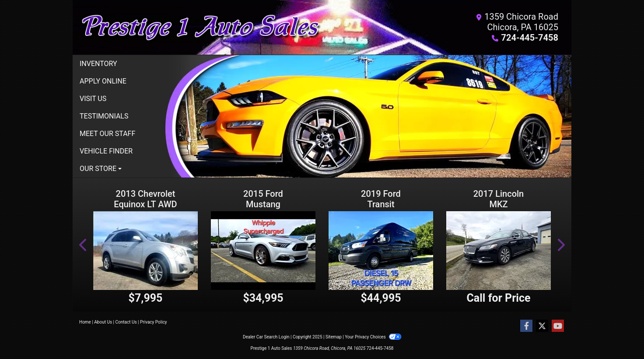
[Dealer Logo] (201, 27)
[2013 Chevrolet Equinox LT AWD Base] (145, 250)
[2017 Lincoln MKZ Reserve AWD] (499, 250)
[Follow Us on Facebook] (526, 326)
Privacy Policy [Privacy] (154, 322)
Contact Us (126, 322)
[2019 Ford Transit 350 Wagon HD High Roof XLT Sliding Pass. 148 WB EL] (381, 250)
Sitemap (334, 337)
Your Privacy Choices (373, 337)
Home (85, 322)
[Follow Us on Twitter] (542, 326)
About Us (103, 322)
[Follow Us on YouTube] (558, 326)
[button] (84, 245)
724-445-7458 (530, 38)
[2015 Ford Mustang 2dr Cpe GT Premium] (263, 250)
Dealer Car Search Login (266, 337)
